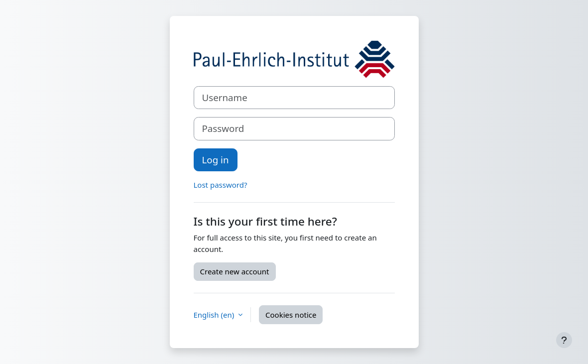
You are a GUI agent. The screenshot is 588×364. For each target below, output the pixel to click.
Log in (216, 160)
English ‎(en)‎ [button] (215, 315)
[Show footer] (564, 340)
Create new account (235, 271)
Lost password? (221, 185)
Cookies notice (291, 315)
